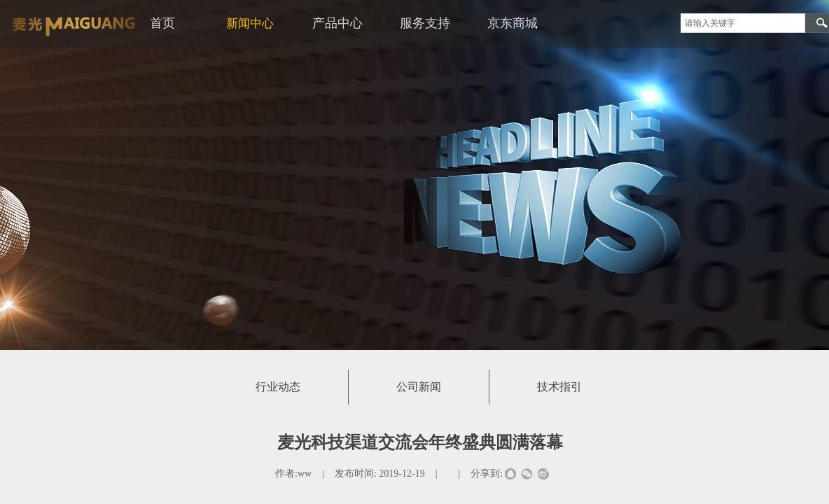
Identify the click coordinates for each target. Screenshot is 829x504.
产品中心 (337, 23)
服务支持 (425, 23)
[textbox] (743, 23)
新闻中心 (250, 23)
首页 (162, 23)
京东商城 (513, 23)
